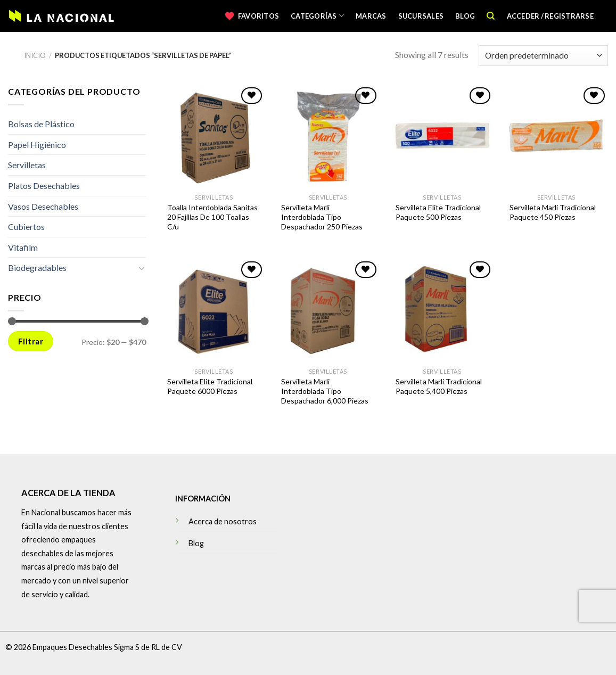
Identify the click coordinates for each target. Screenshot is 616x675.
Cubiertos (26, 227)
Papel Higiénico (37, 145)
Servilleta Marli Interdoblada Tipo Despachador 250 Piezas (322, 217)
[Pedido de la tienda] (543, 56)
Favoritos (258, 16)
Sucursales (421, 16)
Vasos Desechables (43, 206)
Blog (465, 16)
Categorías (317, 16)
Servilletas (27, 165)
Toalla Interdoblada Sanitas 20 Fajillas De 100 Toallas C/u (212, 217)
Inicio (35, 55)
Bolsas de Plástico (41, 124)
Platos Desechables (44, 186)
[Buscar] (491, 16)
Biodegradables (37, 267)
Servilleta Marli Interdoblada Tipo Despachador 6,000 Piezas (325, 391)
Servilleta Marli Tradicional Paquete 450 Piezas (553, 212)
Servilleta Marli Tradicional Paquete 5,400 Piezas (439, 386)
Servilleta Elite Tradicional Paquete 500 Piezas (438, 212)
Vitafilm (23, 247)
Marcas (371, 16)
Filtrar (31, 341)
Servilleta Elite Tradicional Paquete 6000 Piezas (210, 386)
